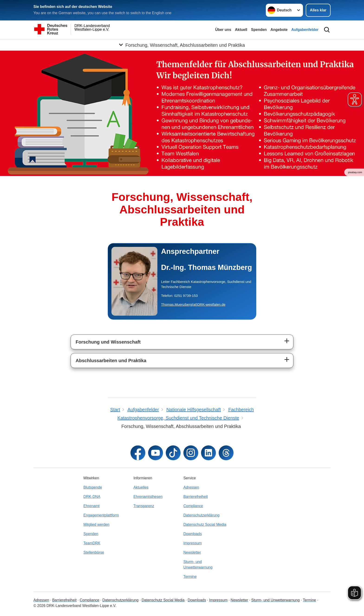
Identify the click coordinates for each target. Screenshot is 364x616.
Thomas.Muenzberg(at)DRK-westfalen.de (193, 304)
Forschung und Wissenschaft (108, 342)
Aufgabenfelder (305, 30)
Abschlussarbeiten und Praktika (111, 361)
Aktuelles (141, 487)
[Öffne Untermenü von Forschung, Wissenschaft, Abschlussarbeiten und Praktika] (182, 45)
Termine (190, 577)
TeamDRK (92, 543)
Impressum (193, 543)
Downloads (193, 534)
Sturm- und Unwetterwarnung (198, 565)
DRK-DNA (92, 497)
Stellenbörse (94, 552)
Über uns (223, 30)
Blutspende (93, 487)
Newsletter (192, 552)
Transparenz (144, 506)
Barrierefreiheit (196, 497)
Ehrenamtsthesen (148, 497)
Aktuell (241, 30)
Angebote (279, 30)
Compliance (193, 506)
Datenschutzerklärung (201, 515)
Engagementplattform (101, 515)
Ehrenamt (91, 506)
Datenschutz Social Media (205, 525)
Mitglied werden (96, 525)
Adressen (191, 487)
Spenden (259, 30)
